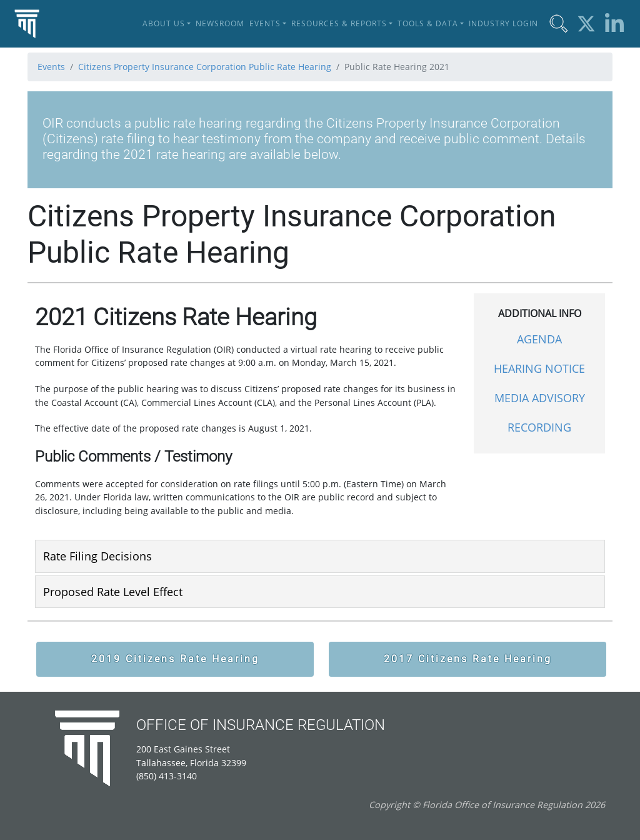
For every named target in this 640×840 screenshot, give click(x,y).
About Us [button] (164, 23)
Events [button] (265, 23)
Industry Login (503, 23)
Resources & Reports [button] (339, 23)
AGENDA (539, 339)
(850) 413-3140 (167, 776)
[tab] (320, 556)
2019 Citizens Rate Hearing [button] (175, 659)
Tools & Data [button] (428, 23)
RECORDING (539, 427)
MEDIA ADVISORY (540, 398)
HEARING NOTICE (539, 368)
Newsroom (220, 23)
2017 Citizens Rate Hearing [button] (468, 659)
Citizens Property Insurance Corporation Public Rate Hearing (205, 67)
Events (51, 67)
